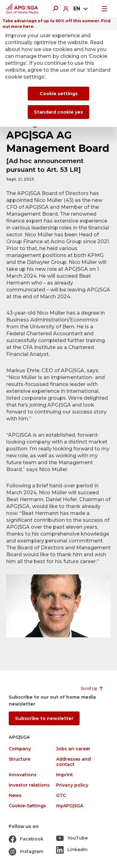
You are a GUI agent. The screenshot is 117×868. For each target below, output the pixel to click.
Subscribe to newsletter (44, 718)
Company (20, 749)
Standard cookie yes (58, 112)
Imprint (65, 775)
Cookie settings (59, 94)
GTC (61, 796)
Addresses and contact (73, 762)
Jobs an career (73, 749)
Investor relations (29, 785)
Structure (19, 759)
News (15, 796)
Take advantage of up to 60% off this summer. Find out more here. (56, 24)
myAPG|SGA (70, 806)
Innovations (23, 775)
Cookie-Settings (27, 806)
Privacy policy (72, 785)
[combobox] (80, 9)
